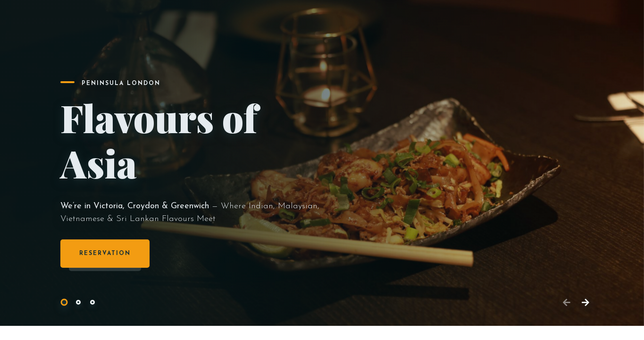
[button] (64, 302)
